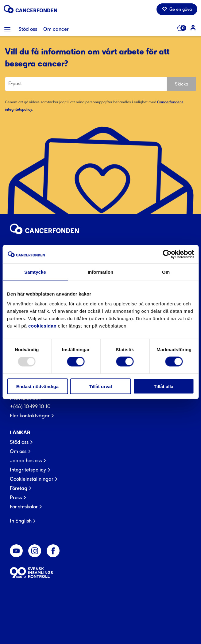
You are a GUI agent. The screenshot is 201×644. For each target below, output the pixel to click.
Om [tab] (166, 272)
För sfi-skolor (24, 507)
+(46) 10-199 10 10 (30, 406)
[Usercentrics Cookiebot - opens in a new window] (167, 254)
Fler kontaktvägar (30, 415)
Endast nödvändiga (37, 386)
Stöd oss (19, 442)
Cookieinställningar (32, 479)
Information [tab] (101, 272)
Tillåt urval (101, 386)
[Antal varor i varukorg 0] (181, 29)
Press (16, 497)
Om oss (18, 451)
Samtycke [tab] (35, 272)
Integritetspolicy (28, 470)
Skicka (182, 84)
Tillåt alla (164, 386)
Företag (19, 488)
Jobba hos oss (26, 460)
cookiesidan (42, 326)
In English (21, 521)
